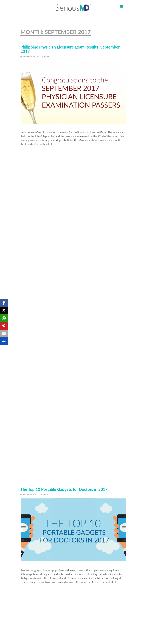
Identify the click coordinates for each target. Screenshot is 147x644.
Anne (46, 57)
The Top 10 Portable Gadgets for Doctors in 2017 (64, 489)
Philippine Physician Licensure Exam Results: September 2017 (70, 49)
